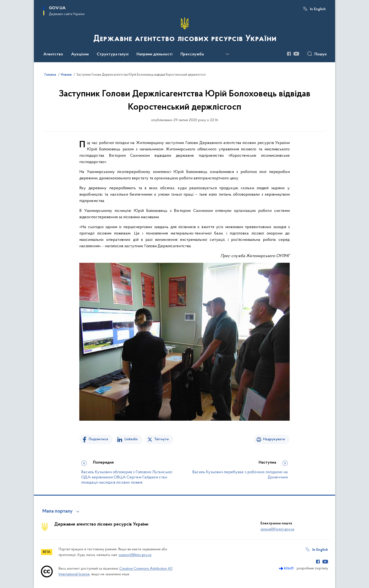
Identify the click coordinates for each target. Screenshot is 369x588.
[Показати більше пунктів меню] (227, 54)
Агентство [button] (53, 54)
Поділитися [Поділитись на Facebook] (98, 439)
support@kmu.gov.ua (135, 555)
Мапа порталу (58, 511)
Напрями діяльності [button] (154, 54)
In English (318, 9)
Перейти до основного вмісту (3, 3)
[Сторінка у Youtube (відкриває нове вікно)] (296, 54)
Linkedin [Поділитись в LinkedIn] (131, 439)
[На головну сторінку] (184, 31)
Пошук (321, 54)
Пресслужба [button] (192, 54)
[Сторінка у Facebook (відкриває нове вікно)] (289, 54)
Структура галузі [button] (113, 54)
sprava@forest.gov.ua (277, 529)
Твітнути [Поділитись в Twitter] (161, 439)
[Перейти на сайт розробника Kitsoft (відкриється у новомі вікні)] (287, 568)
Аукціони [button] (80, 54)
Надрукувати (274, 439)
